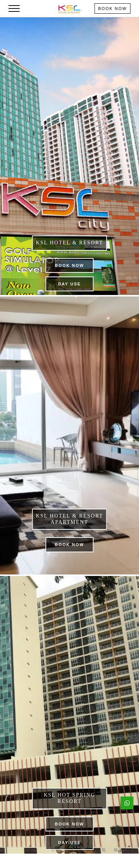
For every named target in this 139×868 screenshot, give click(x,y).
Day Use (70, 284)
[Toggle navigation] (14, 9)
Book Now (113, 9)
